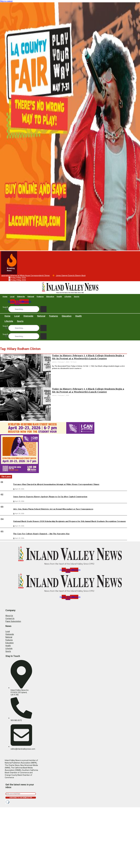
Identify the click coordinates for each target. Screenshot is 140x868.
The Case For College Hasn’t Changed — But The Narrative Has (41, 534)
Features (40, 297)
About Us (9, 616)
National (31, 297)
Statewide (21, 297)
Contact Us (10, 618)
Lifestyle (68, 297)
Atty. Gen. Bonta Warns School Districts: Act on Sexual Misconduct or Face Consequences (53, 509)
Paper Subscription (13, 621)
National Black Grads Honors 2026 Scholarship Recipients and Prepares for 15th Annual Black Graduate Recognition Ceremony (70, 521)
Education (50, 297)
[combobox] (24, 309)
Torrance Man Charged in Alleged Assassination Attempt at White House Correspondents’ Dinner (56, 484)
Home (5, 297)
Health (59, 297)
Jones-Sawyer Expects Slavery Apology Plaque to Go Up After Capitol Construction (50, 497)
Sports (77, 297)
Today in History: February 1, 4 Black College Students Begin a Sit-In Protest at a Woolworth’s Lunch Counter (88, 357)
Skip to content (6, 1)
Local (12, 297)
